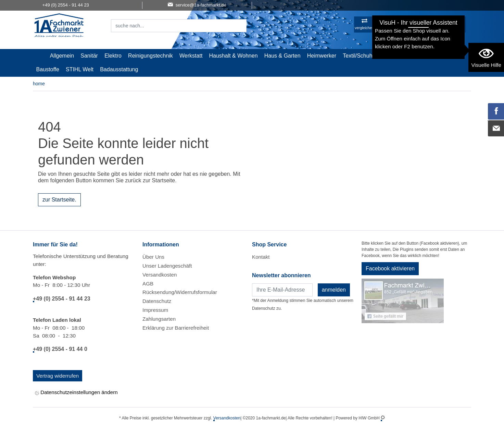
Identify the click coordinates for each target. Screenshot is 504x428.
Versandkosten (160, 275)
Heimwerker (322, 56)
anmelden (334, 290)
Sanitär (89, 56)
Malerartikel (396, 56)
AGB (148, 284)
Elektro (113, 56)
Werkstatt (191, 56)
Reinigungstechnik (150, 56)
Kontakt (261, 257)
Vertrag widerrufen (58, 376)
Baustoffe (48, 69)
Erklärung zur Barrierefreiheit (176, 328)
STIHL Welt (80, 69)
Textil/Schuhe (359, 56)
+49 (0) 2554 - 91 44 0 (60, 349)
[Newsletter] (282, 290)
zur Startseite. (59, 200)
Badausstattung (119, 69)
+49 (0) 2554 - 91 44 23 (62, 299)
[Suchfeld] (171, 26)
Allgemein (62, 56)
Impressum (155, 310)
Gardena (428, 56)
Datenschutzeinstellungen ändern (76, 393)
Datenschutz (157, 301)
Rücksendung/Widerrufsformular (180, 292)
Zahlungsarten (159, 319)
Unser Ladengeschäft (167, 266)
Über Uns (153, 257)
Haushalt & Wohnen (234, 56)
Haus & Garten (282, 56)
